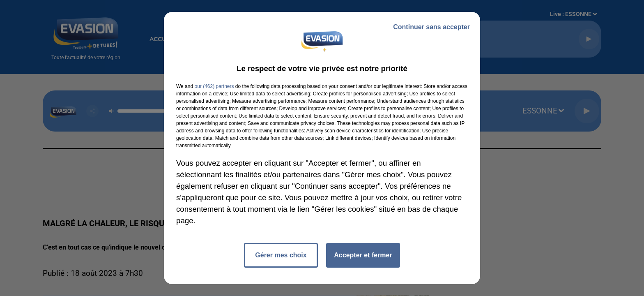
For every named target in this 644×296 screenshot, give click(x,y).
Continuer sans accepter (431, 27)
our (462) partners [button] (214, 86)
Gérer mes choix (281, 255)
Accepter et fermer (363, 255)
